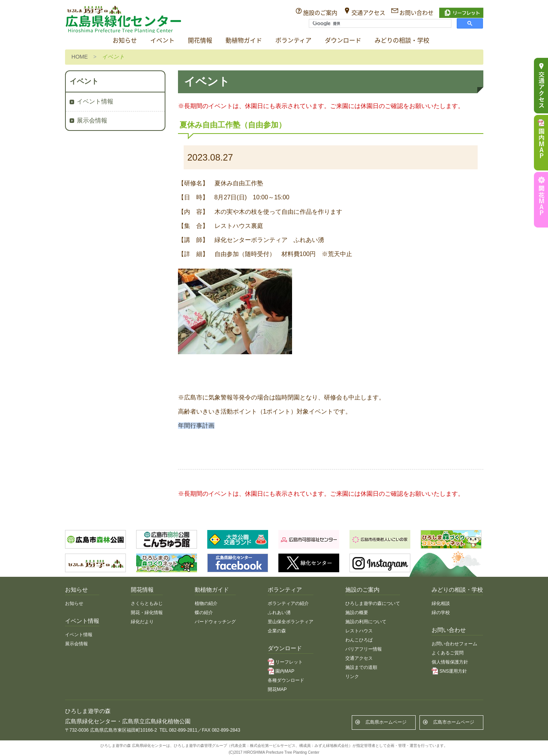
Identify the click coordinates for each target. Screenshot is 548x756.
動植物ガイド (244, 41)
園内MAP (285, 671)
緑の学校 (441, 613)
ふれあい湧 (279, 613)
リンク (352, 676)
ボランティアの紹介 (288, 603)
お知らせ (125, 41)
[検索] (379, 24)
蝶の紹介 (204, 613)
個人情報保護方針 (450, 662)
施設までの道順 (361, 667)
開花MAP (277, 689)
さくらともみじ (147, 603)
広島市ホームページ (454, 722)
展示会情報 (92, 120)
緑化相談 (441, 603)
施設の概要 (357, 613)
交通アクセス (368, 13)
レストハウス (359, 631)
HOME (80, 57)
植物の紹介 (206, 603)
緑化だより (142, 622)
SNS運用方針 (453, 671)
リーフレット (289, 662)
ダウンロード (343, 41)
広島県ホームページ (386, 722)
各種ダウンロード (286, 680)
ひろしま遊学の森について (373, 603)
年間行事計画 (196, 426)
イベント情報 (95, 101)
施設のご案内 (320, 13)
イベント (162, 41)
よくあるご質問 (448, 653)
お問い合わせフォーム (454, 644)
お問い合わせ (416, 13)
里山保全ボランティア (291, 622)
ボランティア (293, 41)
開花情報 (200, 41)
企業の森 (277, 631)
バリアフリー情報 (364, 649)
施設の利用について (366, 622)
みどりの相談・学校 (402, 41)
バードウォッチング (215, 622)
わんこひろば (359, 640)
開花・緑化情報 (147, 613)
